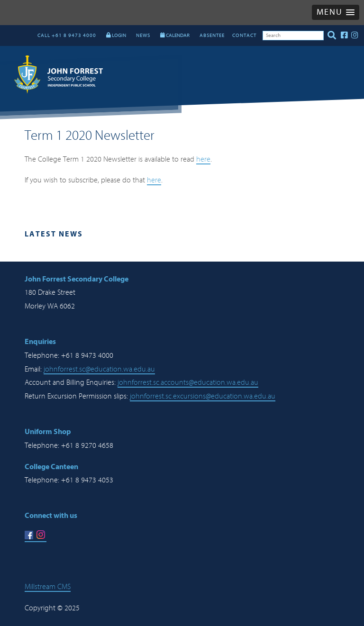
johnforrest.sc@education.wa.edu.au (99, 369)
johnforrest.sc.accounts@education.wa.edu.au (188, 382)
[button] (336, 12)
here (203, 159)
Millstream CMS (48, 587)
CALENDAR (175, 35)
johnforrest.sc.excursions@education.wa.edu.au (203, 396)
